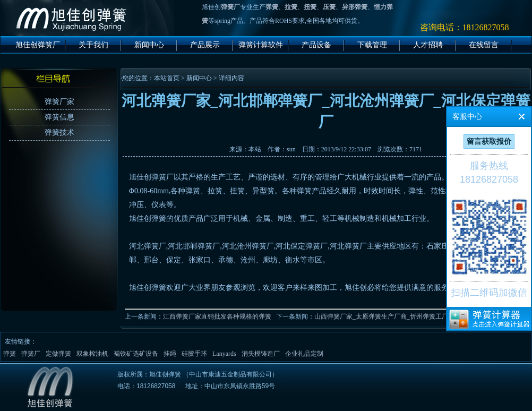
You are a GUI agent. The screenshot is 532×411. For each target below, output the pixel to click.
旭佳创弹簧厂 (38, 45)
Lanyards (224, 354)
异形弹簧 (355, 7)
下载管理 (372, 45)
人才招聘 (428, 45)
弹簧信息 (59, 117)
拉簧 (291, 7)
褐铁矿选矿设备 (136, 354)
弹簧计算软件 (261, 45)
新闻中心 (149, 45)
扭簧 (310, 7)
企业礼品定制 (304, 354)
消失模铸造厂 (261, 354)
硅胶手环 (194, 354)
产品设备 (316, 45)
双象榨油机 (92, 354)
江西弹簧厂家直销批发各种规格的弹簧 (217, 316)
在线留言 (484, 45)
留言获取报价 (489, 142)
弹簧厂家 (59, 102)
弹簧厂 (230, 7)
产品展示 (205, 45)
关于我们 (93, 45)
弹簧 (272, 7)
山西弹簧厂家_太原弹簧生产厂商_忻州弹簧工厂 (381, 316)
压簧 (329, 7)
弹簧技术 (59, 132)
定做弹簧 (58, 354)
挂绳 (170, 354)
